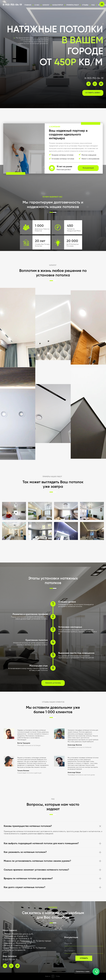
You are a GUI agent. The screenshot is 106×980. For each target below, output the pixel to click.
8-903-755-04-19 (94, 78)
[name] (84, 944)
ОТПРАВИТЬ (84, 958)
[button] (58, 5)
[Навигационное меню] (102, 4)
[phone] (84, 951)
